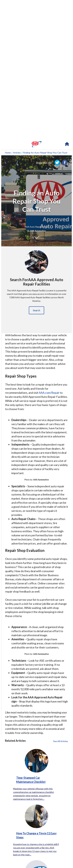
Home (8, 153)
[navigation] (37, 144)
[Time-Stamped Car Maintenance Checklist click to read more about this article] (36, 770)
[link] (57, 163)
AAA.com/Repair (49, 393)
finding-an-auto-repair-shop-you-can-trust (45, 153)
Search (36, 310)
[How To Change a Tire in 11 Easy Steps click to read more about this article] (36, 829)
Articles (17, 153)
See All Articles (61, 741)
